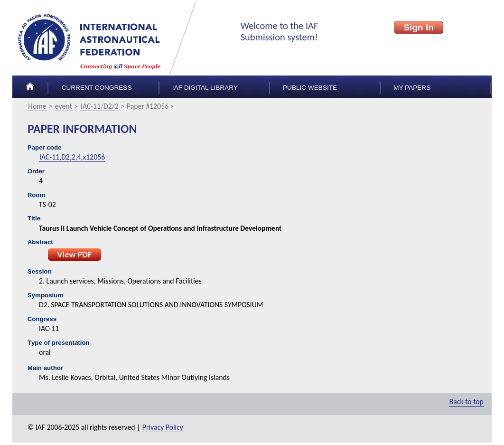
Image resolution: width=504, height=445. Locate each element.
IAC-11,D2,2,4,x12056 (72, 157)
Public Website (310, 88)
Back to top (467, 402)
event (64, 106)
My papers (412, 88)
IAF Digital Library (205, 88)
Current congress (97, 88)
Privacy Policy (163, 427)
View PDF (74, 254)
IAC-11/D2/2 (100, 106)
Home (37, 106)
